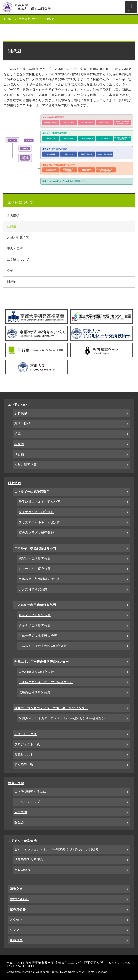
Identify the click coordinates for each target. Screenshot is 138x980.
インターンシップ (27, 802)
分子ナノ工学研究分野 (35, 625)
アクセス (16, 920)
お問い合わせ (19, 899)
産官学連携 (22, 870)
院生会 (19, 822)
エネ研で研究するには (30, 792)
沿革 (10, 271)
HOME (9, 19)
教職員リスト (24, 755)
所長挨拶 (13, 215)
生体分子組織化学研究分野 (38, 636)
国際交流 (16, 889)
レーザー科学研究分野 (35, 569)
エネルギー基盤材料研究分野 (40, 579)
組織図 (12, 226)
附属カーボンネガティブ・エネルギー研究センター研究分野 (62, 718)
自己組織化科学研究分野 (36, 672)
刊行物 (12, 282)
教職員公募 (18, 909)
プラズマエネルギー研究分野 (40, 522)
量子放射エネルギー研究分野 (40, 502)
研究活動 (14, 483)
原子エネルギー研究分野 (36, 512)
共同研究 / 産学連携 (22, 841)
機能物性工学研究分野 (35, 558)
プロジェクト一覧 (27, 744)
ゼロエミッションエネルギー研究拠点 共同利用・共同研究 (56, 849)
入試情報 (21, 812)
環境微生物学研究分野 (35, 692)
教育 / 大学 (16, 783)
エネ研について (29, 19)
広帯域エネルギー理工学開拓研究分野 (46, 682)
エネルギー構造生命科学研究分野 (43, 646)
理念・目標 (15, 249)
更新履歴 (16, 940)
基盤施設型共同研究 (29, 860)
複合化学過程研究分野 (35, 615)
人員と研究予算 (18, 237)
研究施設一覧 (24, 765)
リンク (15, 930)
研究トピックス (26, 734)
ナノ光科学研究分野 (33, 589)
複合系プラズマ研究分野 (36, 533)
